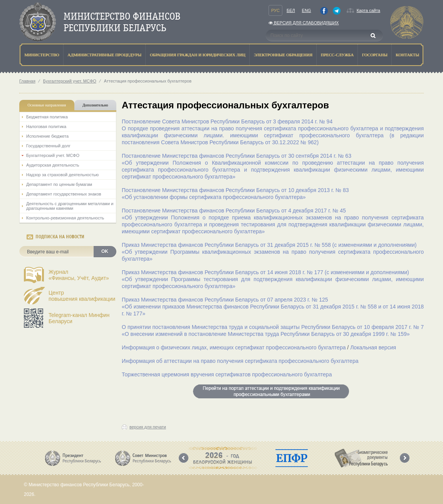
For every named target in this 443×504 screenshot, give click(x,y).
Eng (307, 10)
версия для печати (148, 427)
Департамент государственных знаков (64, 194)
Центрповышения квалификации (82, 296)
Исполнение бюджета (47, 136)
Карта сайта (368, 10)
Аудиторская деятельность (53, 165)
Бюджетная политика (47, 117)
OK (105, 251)
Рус (275, 10)
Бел (291, 10)
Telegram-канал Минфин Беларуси (79, 318)
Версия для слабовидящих (304, 23)
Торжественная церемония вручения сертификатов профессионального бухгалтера (227, 374)
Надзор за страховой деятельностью (62, 175)
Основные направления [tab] (47, 105)
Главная (27, 81)
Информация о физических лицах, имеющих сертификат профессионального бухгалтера (234, 347)
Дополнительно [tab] (95, 105)
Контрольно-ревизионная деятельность (65, 218)
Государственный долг (48, 146)
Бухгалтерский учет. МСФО (70, 81)
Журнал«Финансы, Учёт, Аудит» (79, 275)
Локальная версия (373, 347)
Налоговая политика (46, 126)
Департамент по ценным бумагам (59, 184)
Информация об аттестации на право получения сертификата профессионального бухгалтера (240, 361)
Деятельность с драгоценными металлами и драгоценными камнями (70, 206)
